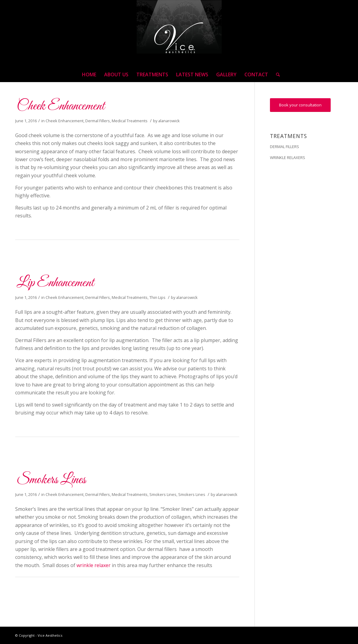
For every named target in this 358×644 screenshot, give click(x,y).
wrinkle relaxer (94, 565)
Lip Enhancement (55, 283)
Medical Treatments (130, 121)
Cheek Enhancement (61, 106)
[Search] (276, 74)
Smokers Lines (51, 480)
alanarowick (169, 121)
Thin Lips (157, 297)
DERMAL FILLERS (285, 147)
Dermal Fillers (98, 121)
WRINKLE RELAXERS (288, 158)
